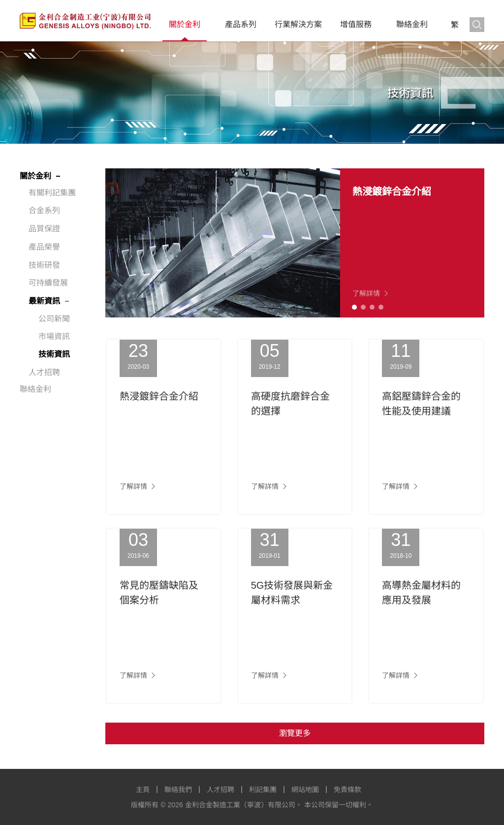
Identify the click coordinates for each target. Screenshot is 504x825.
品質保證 (44, 229)
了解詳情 (366, 293)
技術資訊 (54, 354)
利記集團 (263, 790)
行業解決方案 (298, 24)
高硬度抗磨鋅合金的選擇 (290, 404)
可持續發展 (48, 283)
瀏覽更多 (295, 733)
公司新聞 (54, 319)
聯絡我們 (178, 790)
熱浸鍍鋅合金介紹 (392, 191)
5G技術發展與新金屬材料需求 (292, 593)
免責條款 (347, 790)
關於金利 (185, 24)
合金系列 (44, 210)
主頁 (143, 790)
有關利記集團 (52, 193)
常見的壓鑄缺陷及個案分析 (159, 593)
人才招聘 (44, 372)
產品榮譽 (44, 247)
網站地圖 (305, 790)
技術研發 (44, 265)
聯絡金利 (412, 24)
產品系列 (241, 24)
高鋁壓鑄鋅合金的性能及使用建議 (421, 404)
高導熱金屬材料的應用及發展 (421, 593)
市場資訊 (54, 336)
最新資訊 (44, 301)
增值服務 (356, 24)
